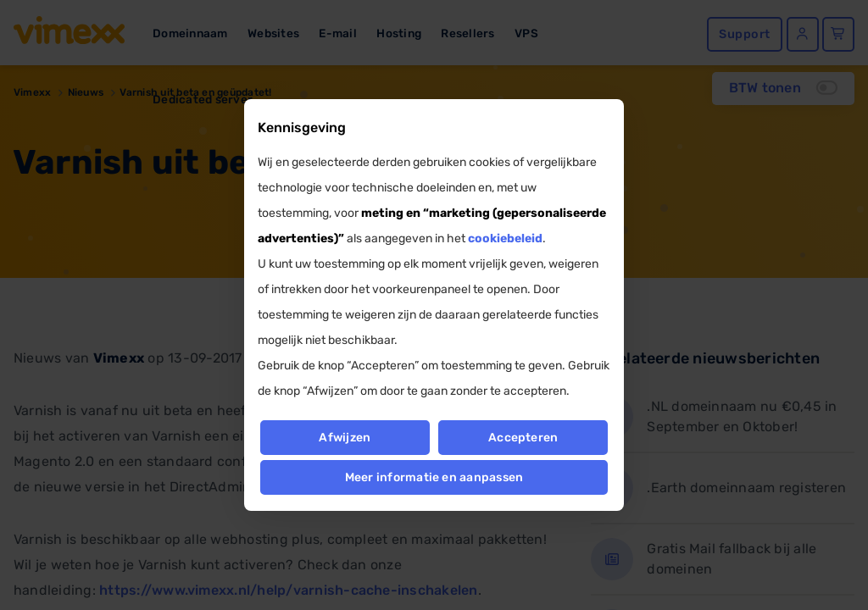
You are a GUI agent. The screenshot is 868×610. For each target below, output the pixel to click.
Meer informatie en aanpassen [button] (434, 477)
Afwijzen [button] (345, 438)
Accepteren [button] (523, 438)
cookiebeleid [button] (505, 238)
